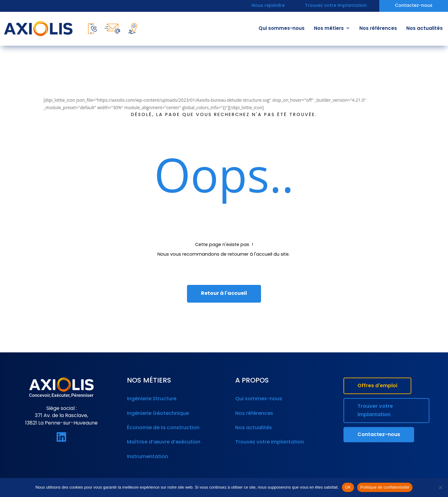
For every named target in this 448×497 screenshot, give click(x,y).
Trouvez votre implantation (336, 6)
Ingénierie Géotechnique (157, 412)
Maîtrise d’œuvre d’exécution (162, 439)
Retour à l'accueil (224, 294)
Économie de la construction (162, 425)
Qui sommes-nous (282, 29)
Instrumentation (147, 452)
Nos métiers (329, 29)
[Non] (440, 487)
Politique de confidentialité (385, 487)
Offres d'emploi (377, 386)
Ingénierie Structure (151, 399)
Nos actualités (425, 29)
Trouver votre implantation (375, 411)
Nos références (378, 29)
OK (348, 487)
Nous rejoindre (268, 6)
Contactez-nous (414, 6)
